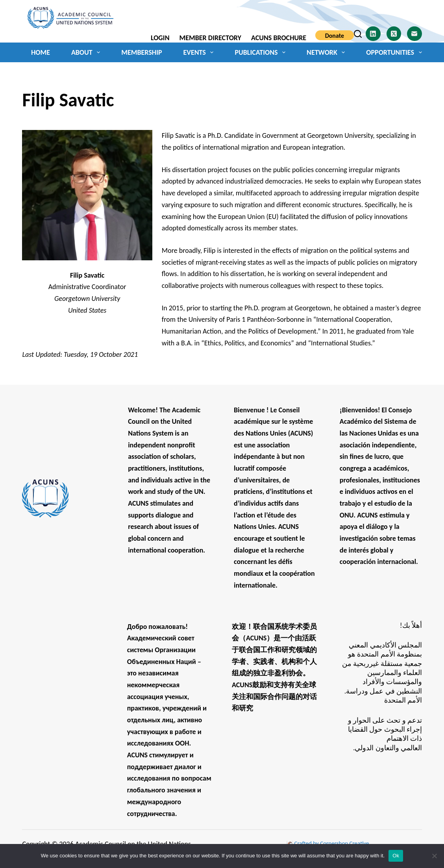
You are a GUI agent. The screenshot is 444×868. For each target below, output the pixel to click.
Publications (262, 52)
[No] (434, 856)
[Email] (414, 34)
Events (200, 52)
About (87, 52)
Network (327, 52)
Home (41, 52)
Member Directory (210, 38)
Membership (142, 52)
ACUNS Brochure (279, 38)
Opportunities (394, 52)
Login (160, 38)
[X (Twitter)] (394, 34)
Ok (396, 856)
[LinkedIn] (373, 34)
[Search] (358, 34)
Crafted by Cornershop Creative (331, 843)
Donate (335, 36)
